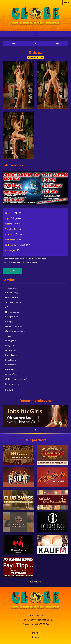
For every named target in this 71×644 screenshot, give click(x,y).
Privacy (36, 637)
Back (12, 271)
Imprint (36, 633)
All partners (35, 581)
